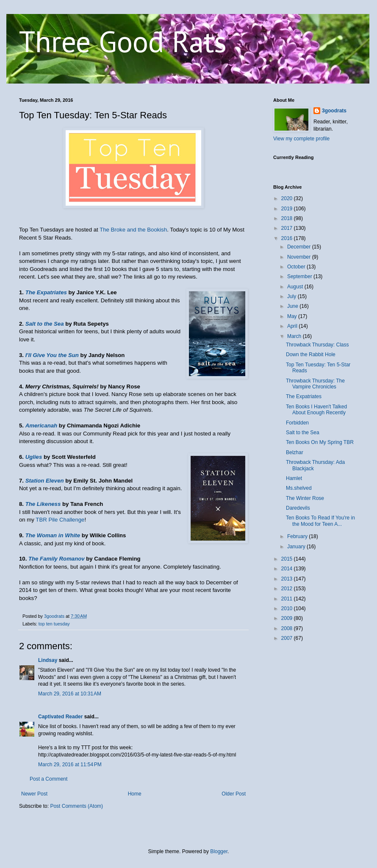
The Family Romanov (57, 559)
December (300, 247)
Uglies (34, 457)
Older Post (234, 794)
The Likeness (43, 504)
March (295, 336)
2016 (288, 238)
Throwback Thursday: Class (317, 345)
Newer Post (34, 794)
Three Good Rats (123, 41)
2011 (288, 599)
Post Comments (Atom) (76, 806)
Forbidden (297, 423)
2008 (288, 628)
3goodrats (334, 111)
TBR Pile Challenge (60, 520)
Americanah (42, 426)
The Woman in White (53, 535)
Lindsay (48, 660)
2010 (288, 608)
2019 (288, 209)
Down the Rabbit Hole (311, 354)
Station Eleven (45, 481)
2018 (288, 218)
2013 (288, 579)
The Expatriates (46, 292)
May (293, 316)
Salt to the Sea (45, 324)
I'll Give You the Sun (52, 355)
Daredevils (298, 508)
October (297, 267)
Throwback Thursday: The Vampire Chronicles (315, 384)
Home (135, 794)
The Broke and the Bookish (133, 230)
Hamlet (294, 478)
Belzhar (295, 452)
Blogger (219, 851)
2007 (288, 638)
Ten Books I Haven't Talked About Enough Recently (316, 410)
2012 (288, 589)
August (296, 287)
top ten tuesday (54, 624)
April (293, 326)
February (298, 536)
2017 (288, 228)
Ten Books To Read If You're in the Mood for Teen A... (320, 521)
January (297, 547)
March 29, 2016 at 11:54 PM (70, 765)
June (293, 306)
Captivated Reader (60, 717)
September (300, 276)
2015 (288, 559)
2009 (288, 618)
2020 (288, 198)
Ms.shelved (299, 488)
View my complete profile (301, 139)
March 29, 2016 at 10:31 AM (70, 694)
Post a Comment (49, 779)
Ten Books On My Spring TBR (320, 442)
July (292, 296)
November (300, 257)
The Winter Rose (305, 498)
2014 (288, 569)
